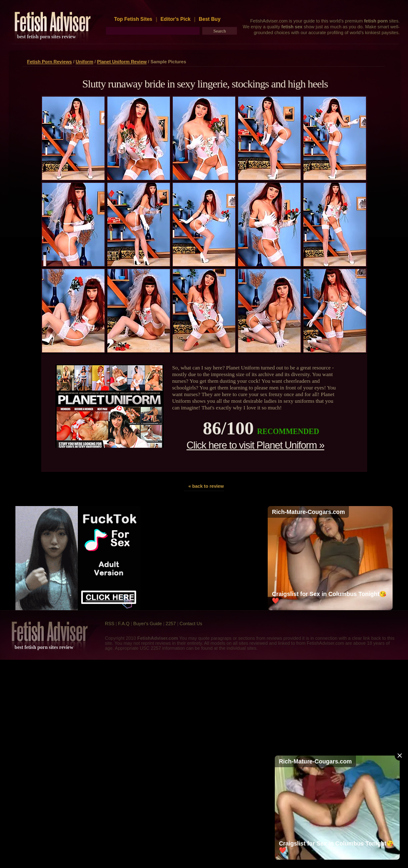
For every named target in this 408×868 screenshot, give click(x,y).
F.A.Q (124, 624)
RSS (110, 624)
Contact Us (191, 624)
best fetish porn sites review (46, 37)
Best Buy (210, 19)
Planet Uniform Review (122, 62)
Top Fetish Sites (134, 19)
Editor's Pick (176, 19)
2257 (171, 624)
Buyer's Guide (148, 624)
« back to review (206, 486)
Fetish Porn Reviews (50, 62)
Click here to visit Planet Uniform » (255, 445)
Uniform (85, 62)
